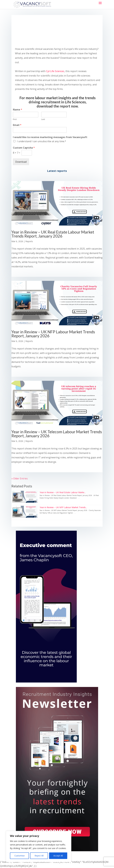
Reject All (39, 856)
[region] (39, 847)
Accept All (58, 856)
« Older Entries (20, 478)
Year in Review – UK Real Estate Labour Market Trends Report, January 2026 (53, 234)
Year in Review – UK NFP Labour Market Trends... (63, 507)
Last (43, 119)
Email (17, 125)
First (15, 119)
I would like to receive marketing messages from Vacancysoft (50, 137)
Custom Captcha (24, 148)
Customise (20, 856)
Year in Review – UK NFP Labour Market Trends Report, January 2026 (53, 334)
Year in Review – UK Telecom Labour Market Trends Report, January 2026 (57, 434)
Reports (29, 241)
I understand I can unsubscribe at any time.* (41, 141)
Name (18, 110)
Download (21, 162)
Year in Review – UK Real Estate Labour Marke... (63, 492)
